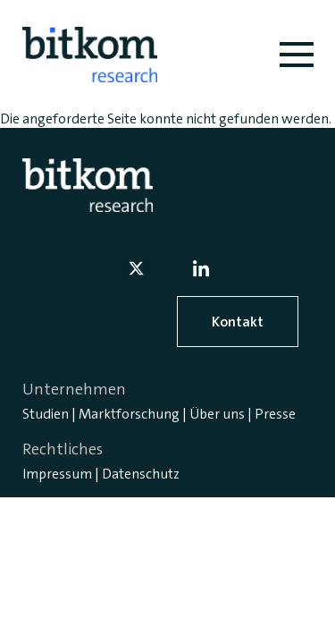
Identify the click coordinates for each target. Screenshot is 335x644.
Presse (275, 414)
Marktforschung (129, 414)
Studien (46, 414)
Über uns (217, 414)
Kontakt (238, 322)
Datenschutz (141, 474)
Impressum (57, 474)
